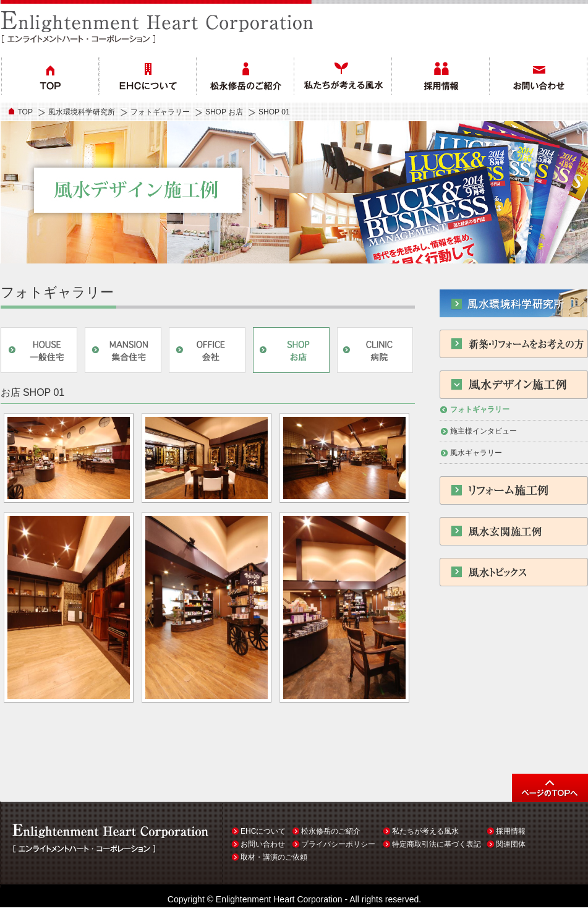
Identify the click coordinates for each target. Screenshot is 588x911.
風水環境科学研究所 (82, 112)
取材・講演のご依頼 (274, 857)
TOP (25, 112)
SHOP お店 (224, 112)
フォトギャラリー (160, 112)
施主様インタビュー (484, 431)
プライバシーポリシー (338, 844)
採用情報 (511, 831)
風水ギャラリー (476, 453)
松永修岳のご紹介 (331, 831)
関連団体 (511, 844)
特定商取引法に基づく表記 (437, 844)
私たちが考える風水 (425, 831)
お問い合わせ (263, 844)
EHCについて (263, 831)
